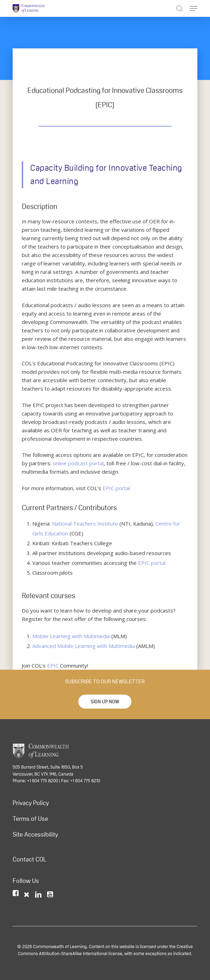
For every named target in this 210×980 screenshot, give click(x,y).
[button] (105, 702)
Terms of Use (30, 819)
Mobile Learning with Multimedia (71, 636)
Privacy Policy (31, 803)
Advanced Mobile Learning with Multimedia (84, 646)
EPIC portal (116, 488)
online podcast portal (78, 463)
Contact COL (29, 859)
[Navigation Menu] (193, 8)
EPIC (53, 665)
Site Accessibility (35, 834)
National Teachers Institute (85, 523)
